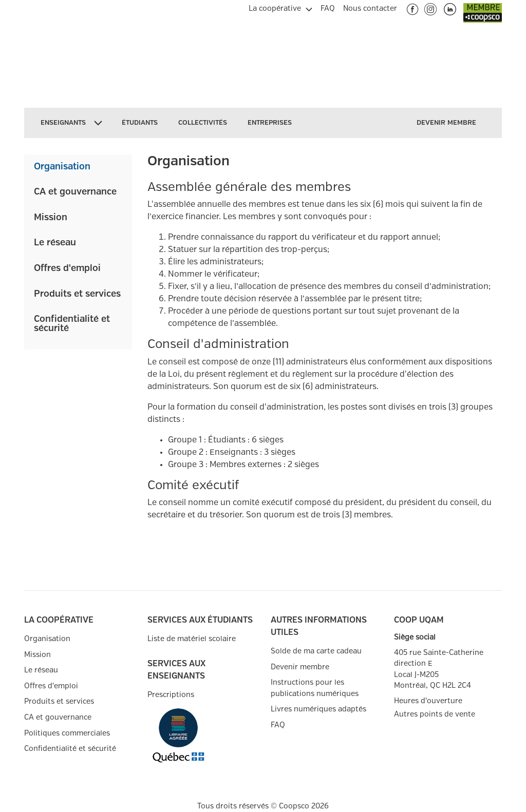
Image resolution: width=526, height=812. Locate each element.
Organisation (62, 167)
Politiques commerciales (67, 733)
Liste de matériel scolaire (192, 639)
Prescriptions (171, 695)
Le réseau (55, 243)
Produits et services (77, 294)
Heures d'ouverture (428, 701)
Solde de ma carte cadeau (316, 651)
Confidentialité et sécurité (72, 324)
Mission (51, 218)
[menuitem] (280, 7)
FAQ (278, 725)
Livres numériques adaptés (318, 709)
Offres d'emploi (67, 268)
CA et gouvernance (75, 192)
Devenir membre (300, 667)
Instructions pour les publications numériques (315, 688)
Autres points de (435, 714)
